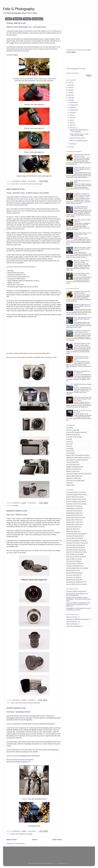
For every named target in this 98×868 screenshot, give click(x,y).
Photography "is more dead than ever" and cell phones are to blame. (78, 609)
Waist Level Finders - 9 (73, 617)
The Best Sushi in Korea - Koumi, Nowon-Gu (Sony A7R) (81, 358)
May (71, 120)
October (72, 107)
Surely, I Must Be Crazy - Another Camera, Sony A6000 (28, 193)
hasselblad (29, 834)
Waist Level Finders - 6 (73, 624)
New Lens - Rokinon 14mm (17, 515)
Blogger (67, 863)
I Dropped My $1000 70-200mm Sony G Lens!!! (81, 208)
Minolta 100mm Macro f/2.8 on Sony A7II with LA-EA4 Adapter (83, 234)
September (73, 110)
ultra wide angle (31, 184)
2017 (70, 95)
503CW (13, 834)
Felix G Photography (19, 9)
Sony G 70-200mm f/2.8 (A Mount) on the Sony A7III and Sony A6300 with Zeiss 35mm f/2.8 (78, 604)
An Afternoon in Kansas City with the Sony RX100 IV (82, 331)
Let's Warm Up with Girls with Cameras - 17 (79, 619)
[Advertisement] (78, 34)
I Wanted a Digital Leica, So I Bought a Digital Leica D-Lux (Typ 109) (82, 169)
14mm (13, 703)
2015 (70, 100)
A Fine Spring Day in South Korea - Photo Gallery (82, 274)
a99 (16, 703)
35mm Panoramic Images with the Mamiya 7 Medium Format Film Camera (83, 399)
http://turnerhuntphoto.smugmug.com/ (18, 762)
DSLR (20, 703)
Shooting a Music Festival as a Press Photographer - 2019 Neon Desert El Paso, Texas (79, 599)
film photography (21, 834)
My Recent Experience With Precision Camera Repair (82, 344)
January (72, 144)
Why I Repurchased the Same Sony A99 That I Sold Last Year (83, 319)
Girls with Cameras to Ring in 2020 (76, 591)
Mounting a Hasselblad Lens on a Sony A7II (82, 372)
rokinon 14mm (15, 184)
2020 (70, 88)
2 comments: (32, 700)
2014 (70, 147)
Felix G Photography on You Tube (76, 69)
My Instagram (37, 19)
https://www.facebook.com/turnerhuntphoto (20, 760)
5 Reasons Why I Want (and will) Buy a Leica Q (82, 155)
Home (9, 19)
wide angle (39, 184)
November (73, 105)
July (71, 115)
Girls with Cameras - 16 (73, 622)
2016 (70, 98)
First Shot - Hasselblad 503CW (18, 712)
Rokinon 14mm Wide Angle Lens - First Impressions (26, 27)
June (71, 118)
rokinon (24, 703)
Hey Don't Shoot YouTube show (32, 750)
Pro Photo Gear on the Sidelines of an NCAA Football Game (77, 594)
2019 (70, 90)
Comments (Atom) (20, 844)
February (73, 128)
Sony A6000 (14, 506)
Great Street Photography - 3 (75, 626)
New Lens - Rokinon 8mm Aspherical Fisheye (81, 261)
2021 (70, 85)
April (71, 123)
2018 (70, 93)
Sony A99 (23, 184)
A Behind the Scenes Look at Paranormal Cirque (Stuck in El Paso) (82, 249)
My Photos (17, 19)
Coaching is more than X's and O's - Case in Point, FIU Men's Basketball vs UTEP (82, 195)
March (72, 125)
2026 (70, 83)
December (73, 102)
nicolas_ (55, 863)
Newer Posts (12, 840)
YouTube (27, 19)
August (72, 113)
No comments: (32, 181)
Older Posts (57, 840)
